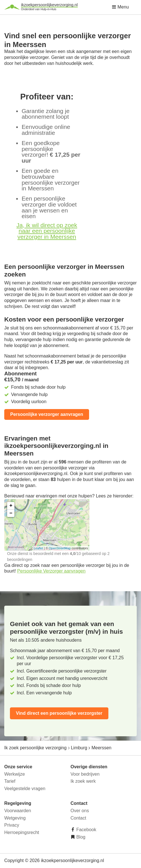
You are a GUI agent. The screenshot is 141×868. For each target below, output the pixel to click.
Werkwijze (15, 774)
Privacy (12, 825)
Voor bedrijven (85, 774)
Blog (80, 837)
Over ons (80, 811)
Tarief (10, 781)
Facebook (86, 830)
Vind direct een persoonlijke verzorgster (59, 713)
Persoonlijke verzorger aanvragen (47, 414)
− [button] (11, 513)
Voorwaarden (18, 811)
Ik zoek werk (83, 781)
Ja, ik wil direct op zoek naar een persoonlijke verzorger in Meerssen (47, 231)
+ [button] (11, 506)
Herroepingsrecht (22, 832)
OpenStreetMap (60, 548)
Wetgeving (15, 818)
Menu (120, 7)
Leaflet (38, 548)
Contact (78, 818)
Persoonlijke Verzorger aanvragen (51, 571)
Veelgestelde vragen (25, 789)
